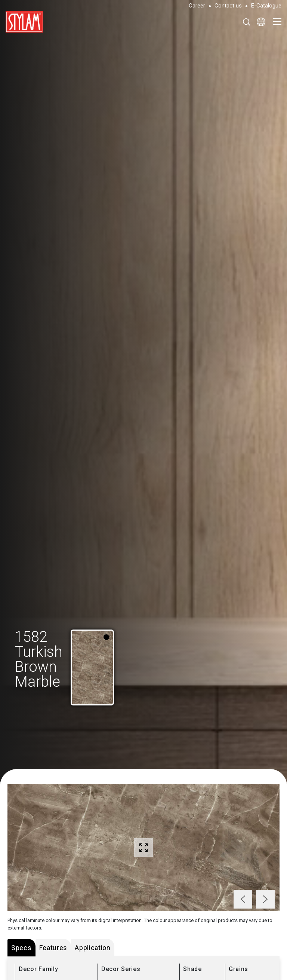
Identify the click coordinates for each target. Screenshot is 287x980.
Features (53, 948)
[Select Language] (261, 22)
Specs (21, 948)
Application (93, 948)
